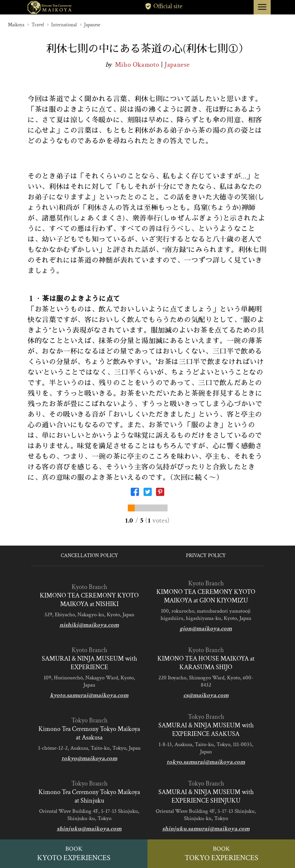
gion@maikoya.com (206, 629)
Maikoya (16, 25)
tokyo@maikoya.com (89, 758)
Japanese (92, 25)
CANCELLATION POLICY (89, 556)
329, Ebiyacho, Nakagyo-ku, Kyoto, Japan (89, 615)
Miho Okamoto (138, 65)
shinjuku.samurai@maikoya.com (206, 829)
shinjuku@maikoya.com (89, 829)
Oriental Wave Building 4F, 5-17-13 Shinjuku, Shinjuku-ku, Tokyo (89, 815)
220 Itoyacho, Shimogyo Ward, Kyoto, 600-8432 (206, 681)
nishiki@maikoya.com (89, 625)
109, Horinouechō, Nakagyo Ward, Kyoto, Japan (89, 681)
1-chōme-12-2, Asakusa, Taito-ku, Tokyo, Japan (89, 748)
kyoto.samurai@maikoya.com (89, 695)
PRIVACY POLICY (206, 556)
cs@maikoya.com (206, 695)
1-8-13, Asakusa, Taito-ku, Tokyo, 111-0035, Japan (206, 748)
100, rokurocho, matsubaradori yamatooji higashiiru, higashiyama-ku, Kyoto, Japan (206, 615)
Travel (38, 25)
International (64, 25)
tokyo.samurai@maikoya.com (206, 762)
